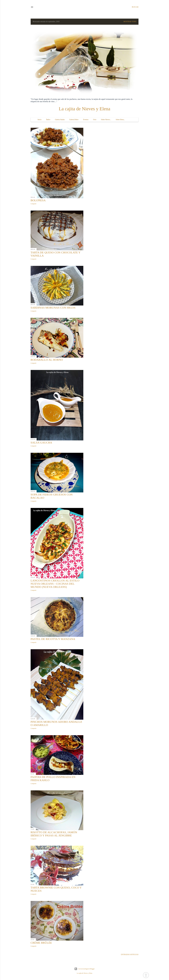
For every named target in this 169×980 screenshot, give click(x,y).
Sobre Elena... (120, 120)
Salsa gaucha (41, 443)
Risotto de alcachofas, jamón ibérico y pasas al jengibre (54, 834)
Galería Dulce (74, 120)
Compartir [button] (34, 204)
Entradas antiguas (130, 955)
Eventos (86, 120)
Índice (48, 120)
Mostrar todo (130, 22)
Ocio (95, 120)
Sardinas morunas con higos (53, 308)
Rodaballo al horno (47, 360)
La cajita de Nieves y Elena (85, 109)
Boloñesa (38, 200)
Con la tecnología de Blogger (85, 969)
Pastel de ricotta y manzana (53, 639)
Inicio (40, 120)
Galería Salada (60, 120)
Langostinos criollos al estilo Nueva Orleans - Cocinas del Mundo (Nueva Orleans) (55, 584)
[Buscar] (135, 7)
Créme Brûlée (41, 943)
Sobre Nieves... (106, 120)
